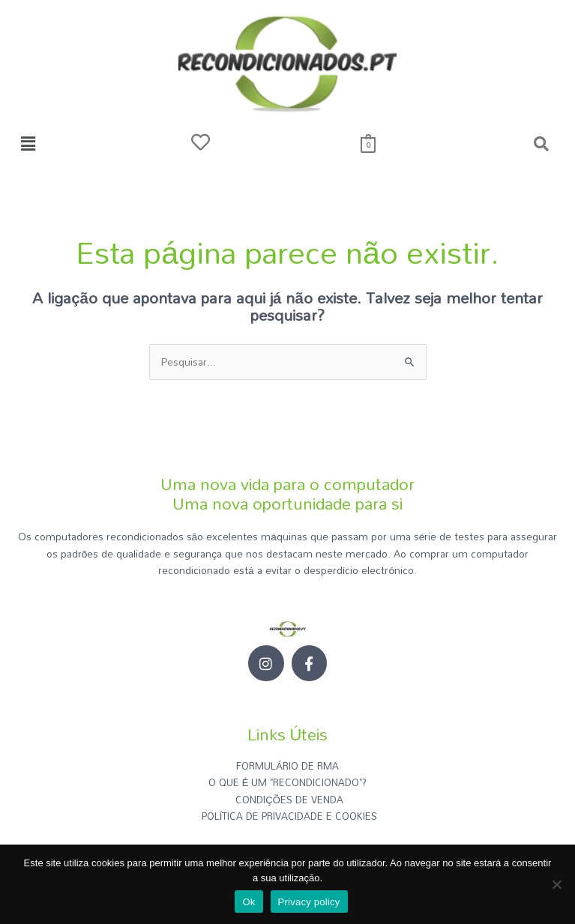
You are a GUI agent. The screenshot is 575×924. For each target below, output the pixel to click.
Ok (249, 902)
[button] (28, 144)
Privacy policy (309, 902)
